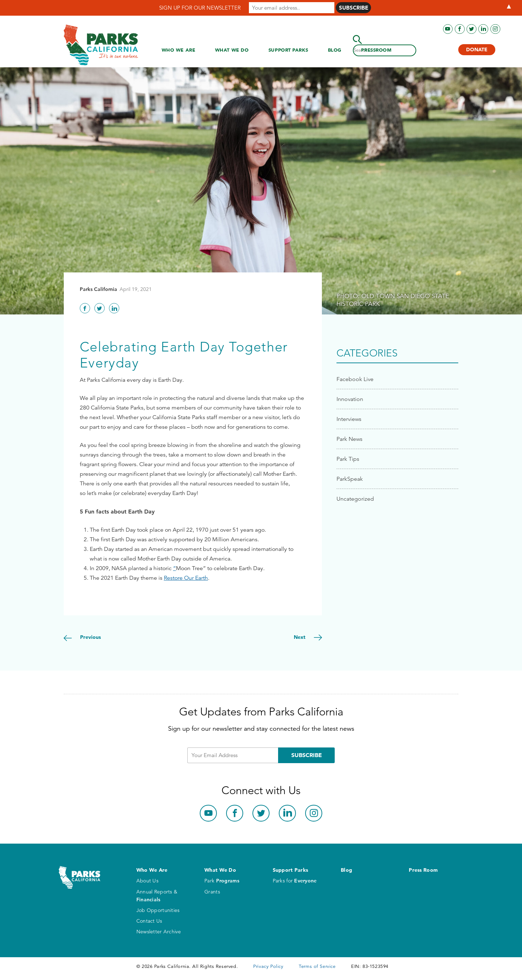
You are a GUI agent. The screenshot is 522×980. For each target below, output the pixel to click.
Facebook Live (355, 379)
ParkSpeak (350, 479)
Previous (90, 637)
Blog (335, 50)
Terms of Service (317, 966)
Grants (212, 892)
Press (376, 50)
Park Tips (348, 459)
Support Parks (288, 50)
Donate (477, 49)
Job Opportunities (158, 910)
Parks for (295, 881)
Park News (349, 439)
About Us (147, 881)
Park (222, 881)
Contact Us (149, 921)
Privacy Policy (268, 966)
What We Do (232, 50)
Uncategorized (355, 499)
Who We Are (179, 50)
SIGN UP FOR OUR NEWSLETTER (200, 8)
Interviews (349, 419)
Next (300, 637)
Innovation (350, 399)
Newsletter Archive (159, 932)
